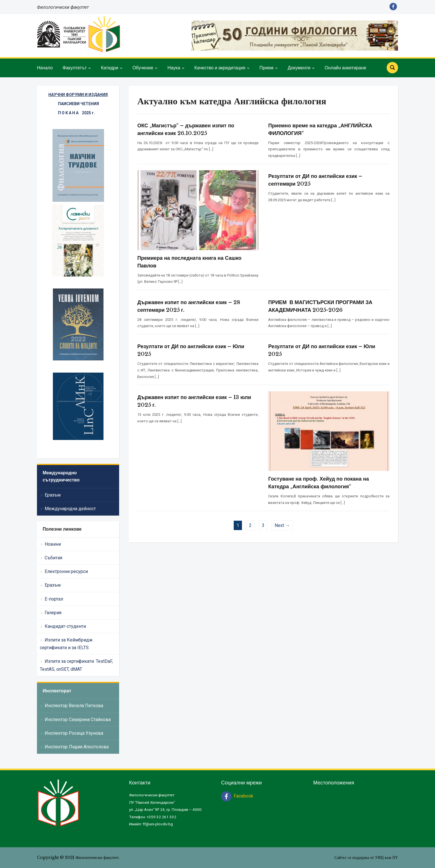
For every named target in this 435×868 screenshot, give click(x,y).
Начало (45, 68)
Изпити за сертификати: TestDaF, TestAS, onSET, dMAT (76, 665)
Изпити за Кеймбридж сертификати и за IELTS (66, 644)
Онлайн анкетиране (345, 68)
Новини (53, 544)
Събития (53, 558)
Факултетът (75, 68)
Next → (282, 525)
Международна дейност (70, 509)
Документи (299, 68)
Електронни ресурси (66, 571)
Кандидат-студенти (65, 626)
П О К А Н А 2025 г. (76, 113)
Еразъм (53, 495)
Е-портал (54, 599)
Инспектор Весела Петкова (74, 706)
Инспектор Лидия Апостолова (77, 747)
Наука (174, 68)
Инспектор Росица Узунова (74, 733)
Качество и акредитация (220, 68)
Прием (267, 68)
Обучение (143, 68)
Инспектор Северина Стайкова (78, 719)
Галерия (53, 613)
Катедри (110, 68)
